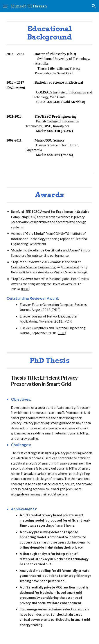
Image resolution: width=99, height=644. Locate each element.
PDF (25, 289)
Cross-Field (71, 267)
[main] (50, 33)
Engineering (47, 267)
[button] (5, 6)
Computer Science (24, 267)
